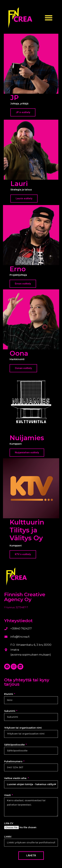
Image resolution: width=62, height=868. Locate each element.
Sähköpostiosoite (15, 745)
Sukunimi (10, 711)
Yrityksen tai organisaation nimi (23, 728)
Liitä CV (9, 823)
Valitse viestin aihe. (16, 778)
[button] (49, 18)
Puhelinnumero (14, 761)
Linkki (8, 837)
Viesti (8, 795)
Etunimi (9, 694)
